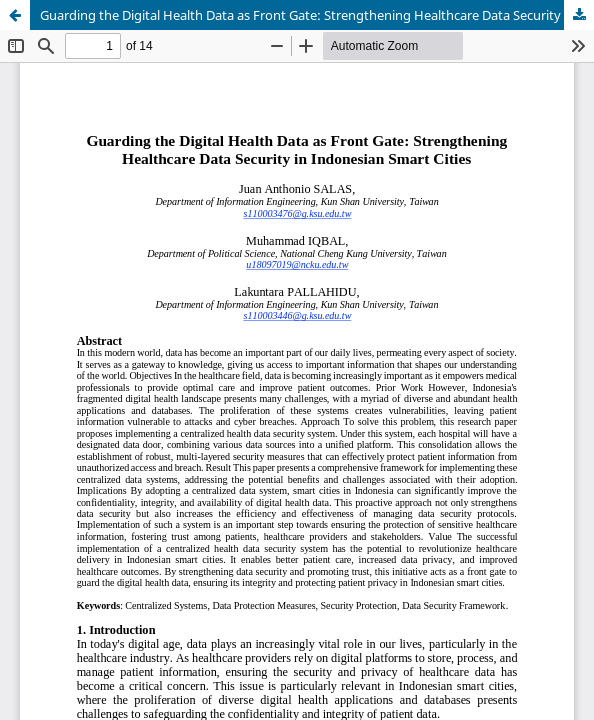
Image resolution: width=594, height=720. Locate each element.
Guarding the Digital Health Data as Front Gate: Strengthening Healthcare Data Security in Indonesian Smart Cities (317, 15)
